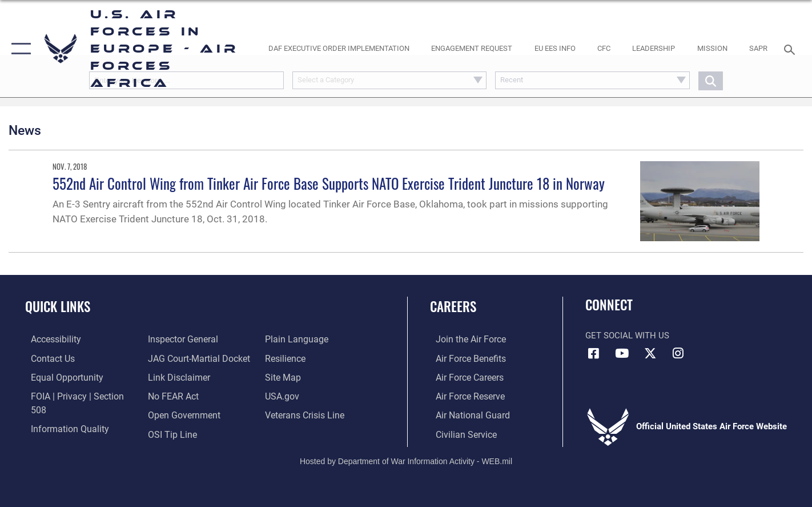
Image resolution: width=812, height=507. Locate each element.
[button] (19, 49)
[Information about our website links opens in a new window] (176, 358)
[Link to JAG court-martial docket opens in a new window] (195, 339)
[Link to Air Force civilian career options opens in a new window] (459, 433)
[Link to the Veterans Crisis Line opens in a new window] (306, 395)
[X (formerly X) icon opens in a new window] (650, 353)
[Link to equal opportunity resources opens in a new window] (59, 377)
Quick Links (58, 306)
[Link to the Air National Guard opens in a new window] (465, 414)
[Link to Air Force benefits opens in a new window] (464, 358)
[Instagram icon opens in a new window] (678, 353)
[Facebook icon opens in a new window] (594, 353)
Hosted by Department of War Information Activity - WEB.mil (406, 459)
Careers (453, 306)
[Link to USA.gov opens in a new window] (284, 377)
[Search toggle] (791, 49)
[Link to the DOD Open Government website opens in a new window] (180, 395)
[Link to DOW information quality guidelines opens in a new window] (62, 414)
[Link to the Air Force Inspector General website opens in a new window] (59, 433)
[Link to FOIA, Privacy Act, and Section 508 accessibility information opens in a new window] (77, 395)
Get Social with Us (627, 336)
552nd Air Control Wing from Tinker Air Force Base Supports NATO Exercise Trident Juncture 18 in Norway (329, 183)
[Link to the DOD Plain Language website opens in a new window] (175, 433)
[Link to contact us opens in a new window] (47, 358)
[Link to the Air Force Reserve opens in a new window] (464, 395)
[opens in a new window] (339, 49)
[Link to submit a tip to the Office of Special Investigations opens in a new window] (169, 414)
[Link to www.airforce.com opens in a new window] (464, 339)
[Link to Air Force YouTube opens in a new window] (622, 353)
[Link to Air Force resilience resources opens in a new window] (287, 339)
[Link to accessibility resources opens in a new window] (50, 339)
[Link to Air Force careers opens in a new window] (463, 377)
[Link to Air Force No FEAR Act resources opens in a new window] (171, 377)
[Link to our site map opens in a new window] (284, 358)
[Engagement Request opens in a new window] (472, 49)
